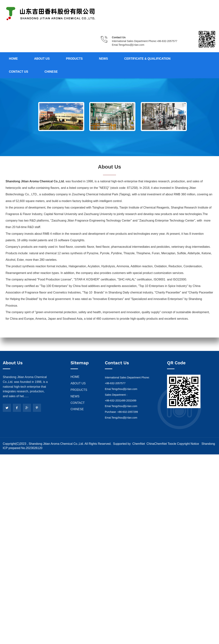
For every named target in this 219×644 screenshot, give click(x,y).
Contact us (19, 72)
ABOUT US (78, 383)
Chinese (51, 72)
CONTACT (78, 403)
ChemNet (139, 444)
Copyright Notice (188, 444)
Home (13, 59)
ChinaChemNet (156, 444)
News (103, 59)
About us (42, 59)
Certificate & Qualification (147, 59)
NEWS (75, 396)
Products (74, 59)
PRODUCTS (79, 390)
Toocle (172, 444)
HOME (75, 377)
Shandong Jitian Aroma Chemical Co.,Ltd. (56, 444)
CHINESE (77, 409)
